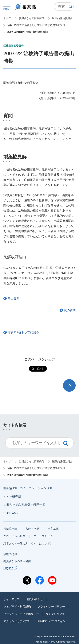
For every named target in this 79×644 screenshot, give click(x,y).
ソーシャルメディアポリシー (21, 614)
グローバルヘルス (14, 536)
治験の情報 (10, 554)
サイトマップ (12, 599)
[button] (6, 6)
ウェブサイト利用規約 (17, 607)
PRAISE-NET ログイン (52, 621)
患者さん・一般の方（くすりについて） (28, 543)
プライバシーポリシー (51, 607)
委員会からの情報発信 (17, 561)
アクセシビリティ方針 (17, 621)
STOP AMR (11, 513)
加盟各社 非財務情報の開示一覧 (24, 505)
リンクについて (55, 614)
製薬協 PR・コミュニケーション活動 (28, 488)
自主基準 (53, 529)
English (10, 568)
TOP (73, 381)
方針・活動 (32, 529)
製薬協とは (10, 529)
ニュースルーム (43, 536)
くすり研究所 (12, 497)
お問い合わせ (35, 599)
